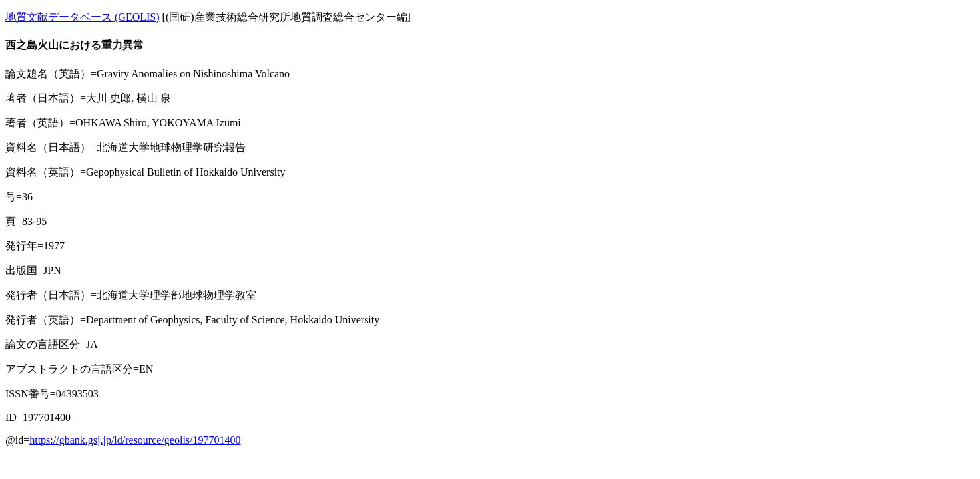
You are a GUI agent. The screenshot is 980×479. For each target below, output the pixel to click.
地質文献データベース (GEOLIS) (83, 17)
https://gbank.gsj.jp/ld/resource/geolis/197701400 (135, 440)
